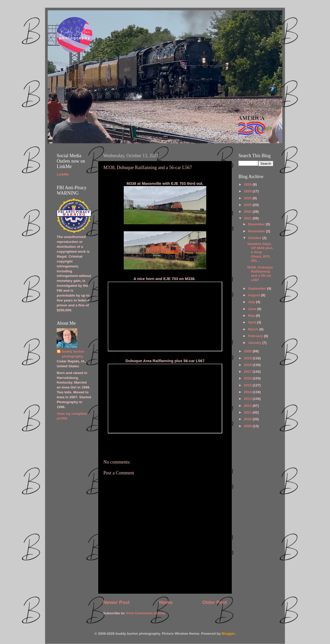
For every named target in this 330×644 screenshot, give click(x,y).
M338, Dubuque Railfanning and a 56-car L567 (260, 274)
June (253, 309)
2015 (248, 385)
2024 (248, 198)
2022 (248, 212)
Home (166, 602)
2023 (248, 205)
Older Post (214, 602)
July (252, 302)
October (255, 238)
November (257, 231)
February (256, 336)
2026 (248, 184)
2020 (248, 351)
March (254, 329)
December (257, 224)
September (258, 288)
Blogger (228, 634)
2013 (248, 399)
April (253, 322)
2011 (248, 412)
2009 (248, 426)
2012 (248, 406)
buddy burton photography (73, 354)
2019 (248, 358)
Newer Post (116, 602)
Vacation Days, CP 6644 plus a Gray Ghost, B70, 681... (260, 252)
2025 (248, 191)
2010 (248, 419)
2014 (248, 392)
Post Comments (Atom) (146, 613)
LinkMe (63, 174)
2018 (248, 365)
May (252, 316)
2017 (248, 372)
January (255, 343)
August (254, 295)
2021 (248, 218)
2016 (248, 378)
